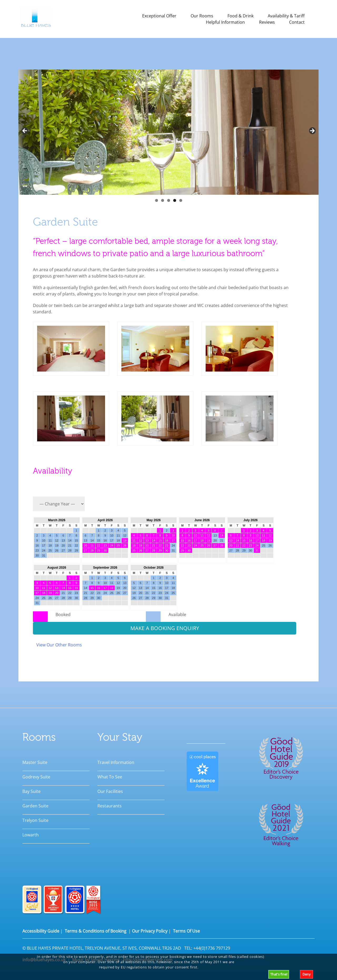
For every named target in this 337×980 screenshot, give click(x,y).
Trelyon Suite (35, 820)
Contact (297, 22)
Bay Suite (31, 791)
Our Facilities (110, 791)
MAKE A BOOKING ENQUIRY (165, 628)
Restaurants (110, 806)
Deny (307, 974)
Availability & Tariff (286, 16)
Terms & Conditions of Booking (96, 931)
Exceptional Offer (159, 16)
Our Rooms (202, 16)
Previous (25, 131)
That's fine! (279, 974)
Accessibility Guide (41, 931)
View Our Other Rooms (59, 645)
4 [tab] (175, 200)
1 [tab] (157, 200)
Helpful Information (225, 22)
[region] (168, 137)
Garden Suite (35, 806)
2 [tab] (163, 200)
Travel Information (116, 762)
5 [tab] (181, 200)
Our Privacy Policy (150, 931)
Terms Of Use (186, 931)
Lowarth (31, 835)
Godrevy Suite (36, 777)
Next (312, 131)
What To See (110, 777)
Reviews (267, 22)
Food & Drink (241, 16)
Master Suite (35, 762)
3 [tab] (169, 200)
